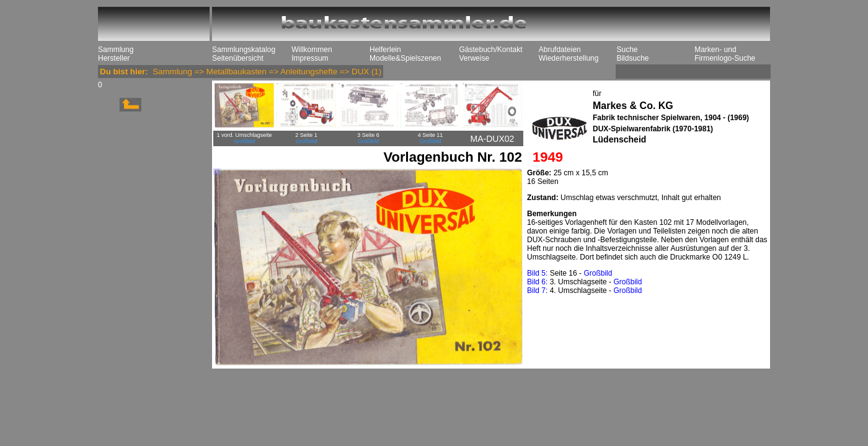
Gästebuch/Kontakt (490, 50)
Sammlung (116, 50)
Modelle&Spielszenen (405, 58)
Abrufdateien (560, 50)
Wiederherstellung (569, 58)
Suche (627, 50)
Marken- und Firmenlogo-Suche (725, 54)
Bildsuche (632, 58)
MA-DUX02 (493, 139)
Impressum (310, 58)
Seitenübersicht (238, 58)
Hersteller (114, 58)
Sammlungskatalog (244, 50)
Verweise (474, 58)
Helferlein (385, 50)
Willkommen (312, 50)
